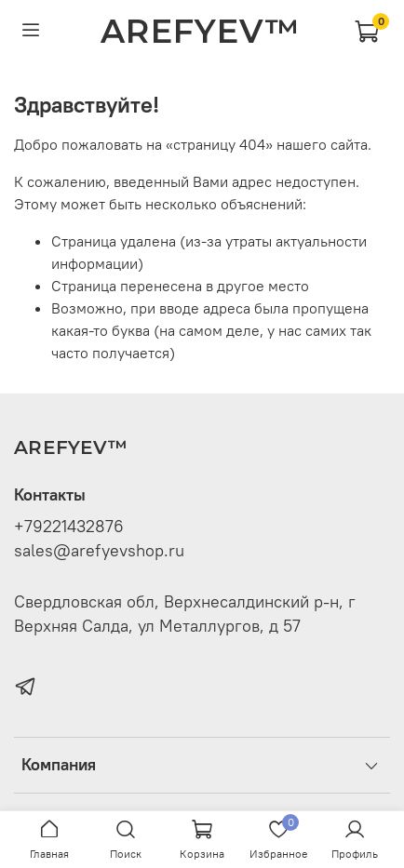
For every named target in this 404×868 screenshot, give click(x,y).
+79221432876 (69, 527)
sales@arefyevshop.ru (99, 551)
